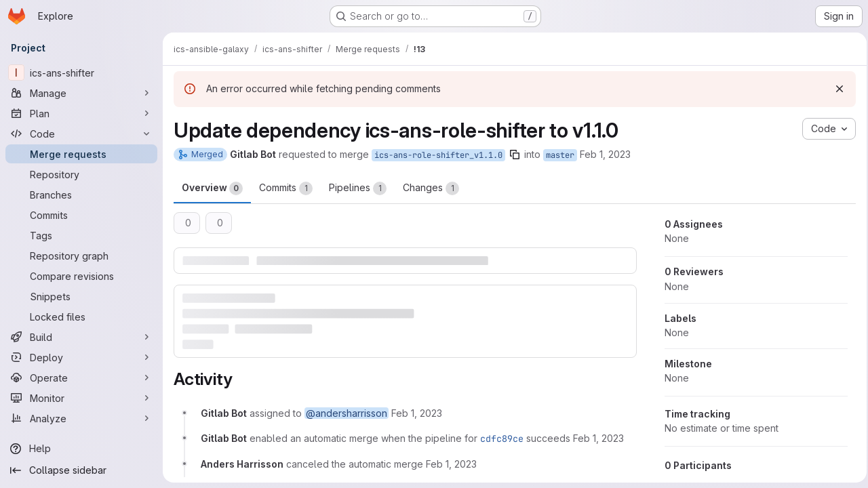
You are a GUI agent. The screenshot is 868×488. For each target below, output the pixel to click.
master (560, 155)
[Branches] (81, 195)
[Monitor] (81, 398)
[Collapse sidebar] (81, 470)
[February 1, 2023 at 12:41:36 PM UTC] (451, 463)
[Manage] (81, 93)
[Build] (81, 337)
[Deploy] (81, 357)
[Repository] (81, 174)
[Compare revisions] (81, 276)
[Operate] (81, 378)
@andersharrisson (347, 413)
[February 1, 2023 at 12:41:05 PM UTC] (598, 438)
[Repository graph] (81, 256)
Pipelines (358, 188)
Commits (286, 188)
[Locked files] (81, 317)
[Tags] (81, 235)
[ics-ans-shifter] (81, 73)
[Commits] (81, 215)
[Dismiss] (835, 89)
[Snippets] (81, 296)
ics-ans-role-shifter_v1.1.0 (438, 155)
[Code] (81, 134)
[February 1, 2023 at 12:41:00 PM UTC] (417, 413)
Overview (212, 188)
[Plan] (81, 113)
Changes (431, 188)
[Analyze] (81, 418)
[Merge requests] (81, 154)
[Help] (81, 449)
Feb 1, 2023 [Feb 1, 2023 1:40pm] (605, 154)
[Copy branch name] (515, 155)
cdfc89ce (502, 439)
